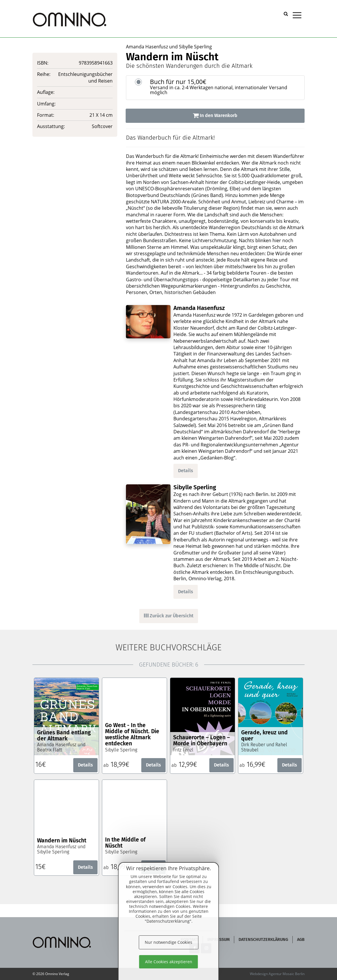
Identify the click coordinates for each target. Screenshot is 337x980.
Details (186, 471)
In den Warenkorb (215, 115)
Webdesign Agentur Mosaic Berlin (277, 974)
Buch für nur (225, 87)
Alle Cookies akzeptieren (169, 962)
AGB (301, 940)
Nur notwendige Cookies (169, 942)
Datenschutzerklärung (263, 940)
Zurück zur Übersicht (169, 616)
